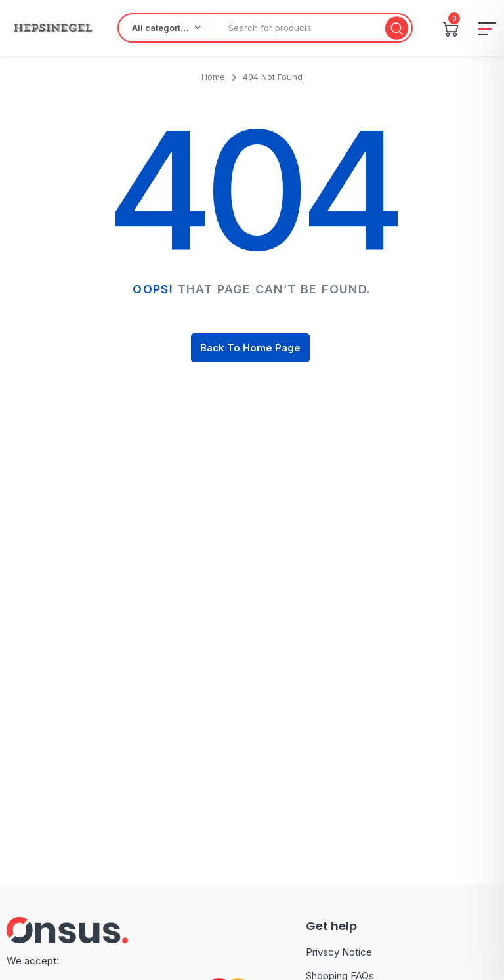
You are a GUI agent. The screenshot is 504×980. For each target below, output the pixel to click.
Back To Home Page (250, 348)
